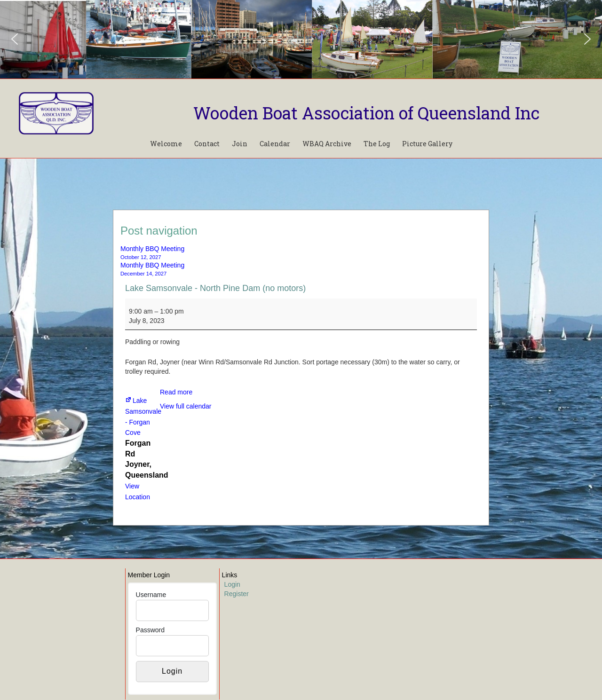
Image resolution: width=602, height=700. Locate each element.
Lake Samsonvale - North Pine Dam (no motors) (215, 288)
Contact (207, 144)
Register (237, 594)
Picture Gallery (427, 144)
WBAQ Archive (327, 144)
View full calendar (186, 406)
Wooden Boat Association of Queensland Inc (366, 113)
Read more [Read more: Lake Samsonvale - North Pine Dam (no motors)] (176, 392)
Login (232, 584)
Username (151, 595)
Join (240, 144)
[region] (301, 39)
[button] (15, 39)
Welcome (166, 144)
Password (150, 630)
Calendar (275, 144)
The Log (377, 144)
